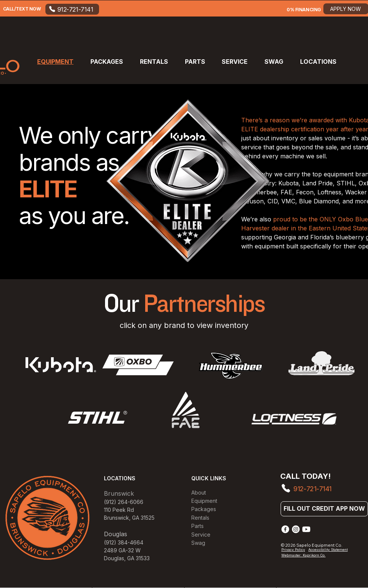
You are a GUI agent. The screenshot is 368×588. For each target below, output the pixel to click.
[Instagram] (296, 529)
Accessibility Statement (328, 550)
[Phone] (285, 488)
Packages (204, 509)
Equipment (204, 501)
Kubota (288, 183)
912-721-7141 (312, 489)
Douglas (114, 558)
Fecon (305, 192)
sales (316, 138)
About (199, 493)
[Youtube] (306, 529)
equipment (339, 174)
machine (293, 156)
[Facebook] (285, 529)
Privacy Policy (293, 550)
